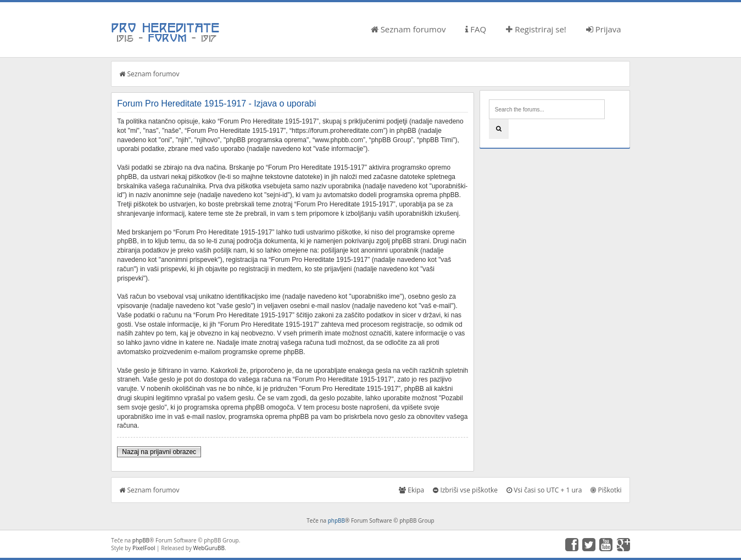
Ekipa (411, 490)
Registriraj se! (536, 29)
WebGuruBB (209, 548)
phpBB (336, 520)
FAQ (476, 29)
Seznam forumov (408, 29)
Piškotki (606, 490)
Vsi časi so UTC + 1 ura (544, 490)
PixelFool (144, 548)
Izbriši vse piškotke (465, 490)
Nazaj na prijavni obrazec (159, 452)
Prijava (604, 29)
